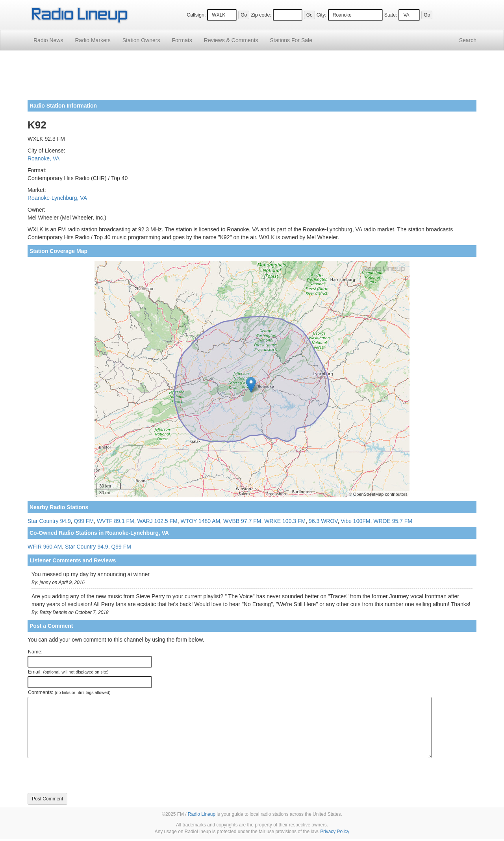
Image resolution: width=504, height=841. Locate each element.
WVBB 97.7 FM (242, 521)
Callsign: (196, 15)
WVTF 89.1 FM (116, 521)
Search (468, 40)
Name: (35, 652)
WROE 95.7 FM (393, 521)
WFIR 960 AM (45, 547)
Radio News (48, 40)
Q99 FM (84, 521)
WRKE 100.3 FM (285, 521)
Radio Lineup (202, 814)
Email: (68, 672)
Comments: (69, 692)
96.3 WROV (323, 521)
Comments (231, 40)
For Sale (291, 40)
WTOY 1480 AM (201, 521)
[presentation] (87, 776)
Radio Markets (93, 40)
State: (391, 15)
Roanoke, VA (44, 158)
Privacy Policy (335, 832)
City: (321, 15)
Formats (182, 40)
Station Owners (141, 40)
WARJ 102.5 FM (157, 521)
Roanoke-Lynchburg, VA (57, 198)
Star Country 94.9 (49, 521)
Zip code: (261, 15)
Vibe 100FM (355, 521)
